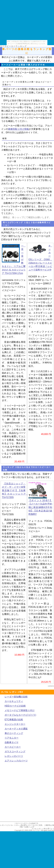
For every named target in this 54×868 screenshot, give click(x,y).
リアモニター (12, 738)
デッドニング (10, 195)
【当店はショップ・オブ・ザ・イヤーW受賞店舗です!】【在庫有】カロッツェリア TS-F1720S (15, 490)
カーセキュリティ (14, 701)
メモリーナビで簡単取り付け (20, 710)
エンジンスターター (15, 724)
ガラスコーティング (15, 752)
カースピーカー (13, 747)
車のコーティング (14, 733)
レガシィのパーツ (14, 756)
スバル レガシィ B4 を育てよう (43, 829)
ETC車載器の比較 (14, 720)
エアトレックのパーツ (16, 761)
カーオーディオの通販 (16, 729)
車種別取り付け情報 (18, 129)
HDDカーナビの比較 (15, 706)
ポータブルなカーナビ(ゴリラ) (20, 715)
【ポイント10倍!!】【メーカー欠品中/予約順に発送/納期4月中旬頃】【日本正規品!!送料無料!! (40, 507)
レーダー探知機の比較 (16, 697)
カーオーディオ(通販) (17, 198)
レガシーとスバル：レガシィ (10, 825)
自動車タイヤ (12, 742)
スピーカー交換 (44, 192)
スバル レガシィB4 (12, 692)
